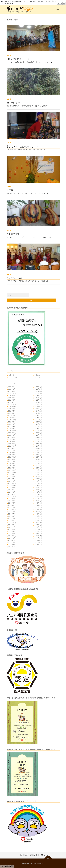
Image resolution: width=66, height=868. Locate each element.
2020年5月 (38, 464)
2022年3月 (38, 439)
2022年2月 (12, 442)
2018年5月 (38, 490)
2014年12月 (39, 534)
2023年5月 (38, 424)
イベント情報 (13, 377)
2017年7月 (12, 501)
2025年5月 (12, 400)
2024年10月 (12, 407)
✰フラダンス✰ (14, 278)
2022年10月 (12, 433)
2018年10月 (12, 485)
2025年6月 (38, 398)
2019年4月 (12, 479)
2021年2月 (12, 455)
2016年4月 (38, 516)
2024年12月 (12, 404)
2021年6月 (12, 450)
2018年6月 (12, 490)
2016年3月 (12, 518)
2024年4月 (12, 413)
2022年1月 (38, 442)
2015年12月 (39, 520)
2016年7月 (12, 514)
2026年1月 (12, 391)
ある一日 (9, 55)
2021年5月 (38, 450)
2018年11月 (39, 483)
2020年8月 (12, 461)
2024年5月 (38, 411)
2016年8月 (38, 512)
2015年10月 (39, 523)
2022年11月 (39, 431)
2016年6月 (38, 514)
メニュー (58, 9)
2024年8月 (12, 409)
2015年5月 (12, 529)
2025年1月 (38, 402)
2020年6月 (12, 464)
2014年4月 (38, 542)
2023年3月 (38, 426)
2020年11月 (39, 457)
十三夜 (10, 190)
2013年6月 (12, 547)
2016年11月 (12, 510)
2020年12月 (12, 457)
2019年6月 (12, 477)
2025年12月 (39, 391)
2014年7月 (12, 540)
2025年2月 (12, 402)
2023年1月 (38, 428)
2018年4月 (12, 492)
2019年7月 (38, 474)
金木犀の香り (13, 103)
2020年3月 (38, 466)
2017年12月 (12, 496)
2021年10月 (12, 446)
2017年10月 (39, 496)
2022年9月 (38, 433)
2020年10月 (12, 459)
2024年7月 (38, 409)
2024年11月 (39, 404)
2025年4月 (38, 400)
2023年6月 (12, 424)
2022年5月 (38, 437)
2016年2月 (38, 518)
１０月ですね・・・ (17, 234)
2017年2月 (38, 505)
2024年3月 (38, 413)
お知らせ (38, 375)
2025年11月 (12, 393)
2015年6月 (38, 527)
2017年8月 (38, 499)
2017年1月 (12, 507)
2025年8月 (38, 396)
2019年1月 (38, 481)
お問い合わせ (52, 1)
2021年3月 (38, 453)
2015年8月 (38, 525)
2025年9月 (12, 396)
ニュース (38, 377)
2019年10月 (12, 472)
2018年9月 (38, 485)
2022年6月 (12, 437)
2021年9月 (38, 446)
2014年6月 (38, 540)
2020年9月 (38, 459)
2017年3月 (12, 505)
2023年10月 (12, 420)
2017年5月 (12, 503)
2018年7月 (38, 488)
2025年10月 (39, 393)
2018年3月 (38, 492)
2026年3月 (12, 389)
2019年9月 (38, 472)
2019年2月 (12, 481)
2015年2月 (38, 531)
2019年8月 (12, 474)
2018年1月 (38, 494)
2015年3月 (12, 531)
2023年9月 (38, 420)
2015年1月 (12, 534)
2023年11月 (39, 418)
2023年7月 (38, 422)
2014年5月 (12, 542)
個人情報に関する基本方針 (28, 855)
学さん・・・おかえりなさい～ (23, 146)
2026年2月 (38, 389)
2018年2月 (12, 494)
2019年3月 (38, 479)
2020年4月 (12, 466)
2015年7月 (12, 527)
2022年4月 (12, 439)
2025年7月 (12, 398)
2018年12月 (12, 483)
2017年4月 (38, 503)
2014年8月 (38, 538)
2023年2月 (12, 428)
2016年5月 (12, 516)
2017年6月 (38, 501)
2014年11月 (12, 536)
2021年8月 (12, 448)
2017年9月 (12, 499)
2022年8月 (12, 435)
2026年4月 (38, 387)
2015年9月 (12, 525)
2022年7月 (38, 435)
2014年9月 (12, 538)
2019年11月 (39, 470)
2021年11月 (39, 444)
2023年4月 (12, 426)
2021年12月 (12, 444)
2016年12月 (39, 507)
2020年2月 (12, 468)
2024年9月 (38, 407)
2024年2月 (12, 415)
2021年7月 (38, 448)
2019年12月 (12, 470)
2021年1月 (38, 455)
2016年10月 (39, 510)
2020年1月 (38, 468)
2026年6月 (12, 387)
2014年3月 (12, 545)
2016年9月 (12, 512)
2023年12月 (12, 418)
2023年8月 (12, 422)
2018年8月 (12, 488)
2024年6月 (12, 411)
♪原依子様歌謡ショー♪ (18, 59)
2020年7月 (38, 461)
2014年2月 (38, 545)
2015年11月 (12, 523)
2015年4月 (38, 529)
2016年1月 (12, 520)
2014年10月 (39, 536)
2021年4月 (12, 453)
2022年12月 (12, 431)
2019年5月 (38, 477)
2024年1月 (38, 415)
